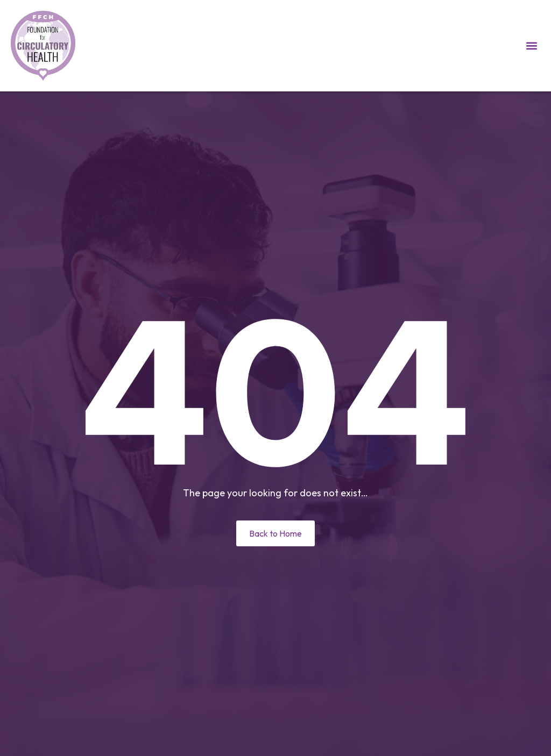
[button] (531, 46)
